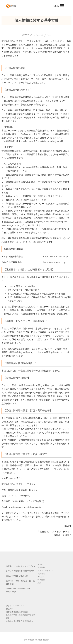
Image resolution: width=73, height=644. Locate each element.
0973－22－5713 (16, 496)
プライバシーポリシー (15, 606)
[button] (56, 6)
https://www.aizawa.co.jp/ (56, 257)
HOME (40, 564)
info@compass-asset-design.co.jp (25, 507)
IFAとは (41, 577)
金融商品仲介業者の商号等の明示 (20, 621)
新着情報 (41, 567)
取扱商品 (41, 574)
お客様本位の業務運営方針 (17, 612)
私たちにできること (46, 571)
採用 (39, 583)
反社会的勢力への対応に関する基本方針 (21, 616)
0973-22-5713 (17, 576)
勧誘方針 (10, 609)
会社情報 (41, 580)
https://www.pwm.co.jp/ (55, 262)
